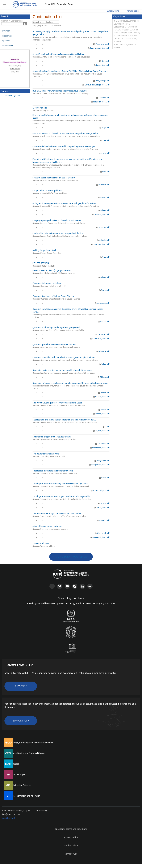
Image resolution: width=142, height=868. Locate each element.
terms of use (71, 854)
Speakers (6, 41)
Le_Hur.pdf (104, 503)
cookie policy (71, 845)
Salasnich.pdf (103, 98)
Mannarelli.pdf (102, 533)
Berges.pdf (104, 197)
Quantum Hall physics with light (47, 283)
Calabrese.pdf (103, 351)
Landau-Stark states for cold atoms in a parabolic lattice (58, 233)
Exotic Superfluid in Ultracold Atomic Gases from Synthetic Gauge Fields (65, 134)
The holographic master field (46, 454)
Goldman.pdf (103, 227)
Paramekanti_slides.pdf (99, 48)
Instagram (75, 586)
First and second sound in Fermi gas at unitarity (54, 178)
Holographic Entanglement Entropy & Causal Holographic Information (64, 203)
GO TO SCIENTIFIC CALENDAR (72, 557)
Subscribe (21, 686)
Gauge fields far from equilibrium (48, 191)
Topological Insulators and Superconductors (53, 471)
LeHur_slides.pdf (102, 507)
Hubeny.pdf (104, 210)
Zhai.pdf (105, 140)
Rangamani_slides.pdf (99, 465)
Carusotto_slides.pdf (100, 338)
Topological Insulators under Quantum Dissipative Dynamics (60, 484)
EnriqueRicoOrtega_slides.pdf (96, 85)
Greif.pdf (105, 172)
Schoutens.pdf (102, 444)
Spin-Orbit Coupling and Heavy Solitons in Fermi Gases (57, 403)
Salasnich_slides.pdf (100, 102)
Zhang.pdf (104, 153)
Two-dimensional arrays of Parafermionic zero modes (57, 513)
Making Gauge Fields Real (44, 250)
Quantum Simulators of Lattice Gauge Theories (54, 296)
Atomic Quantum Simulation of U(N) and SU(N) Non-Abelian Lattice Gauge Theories (70, 71)
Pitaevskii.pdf (103, 185)
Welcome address (41, 543)
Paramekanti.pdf (101, 44)
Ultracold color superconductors (47, 526)
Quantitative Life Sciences (19, 785)
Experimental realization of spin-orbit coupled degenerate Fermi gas (64, 146)
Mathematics (13, 764)
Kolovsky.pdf (103, 240)
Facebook (52, 586)
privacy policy (71, 837)
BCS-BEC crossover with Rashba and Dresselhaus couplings (60, 91)
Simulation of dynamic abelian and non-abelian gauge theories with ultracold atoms (70, 383)
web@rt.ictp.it (9, 818)
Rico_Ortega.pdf (101, 81)
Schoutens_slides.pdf (100, 448)
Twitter (60, 586)
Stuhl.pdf (105, 257)
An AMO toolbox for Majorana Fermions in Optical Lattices (59, 54)
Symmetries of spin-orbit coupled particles (52, 437)
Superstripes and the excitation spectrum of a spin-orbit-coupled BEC (64, 420)
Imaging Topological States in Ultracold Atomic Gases (57, 220)
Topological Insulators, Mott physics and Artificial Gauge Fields (61, 496)
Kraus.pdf (104, 61)
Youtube (67, 586)
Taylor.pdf (104, 290)
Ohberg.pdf (104, 377)
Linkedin (82, 586)
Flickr (90, 586)
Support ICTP (21, 721)
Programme (7, 36)
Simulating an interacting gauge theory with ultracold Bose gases (62, 370)
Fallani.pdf (104, 364)
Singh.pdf (105, 128)
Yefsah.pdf (104, 410)
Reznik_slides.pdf (101, 397)
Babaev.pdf (104, 277)
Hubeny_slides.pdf (101, 214)
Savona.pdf (104, 321)
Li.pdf (106, 427)
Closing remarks (40, 108)
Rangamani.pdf (102, 461)
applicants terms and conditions (71, 829)
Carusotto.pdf (103, 334)
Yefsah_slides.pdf (101, 414)
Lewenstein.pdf (102, 303)
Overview (6, 31)
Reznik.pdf (104, 393)
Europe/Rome (113, 11)
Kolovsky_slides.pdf (100, 244)
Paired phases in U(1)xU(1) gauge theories (52, 270)
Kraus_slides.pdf (102, 65)
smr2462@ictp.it (13, 96)
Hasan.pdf (104, 478)
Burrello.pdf (103, 520)
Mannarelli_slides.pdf (100, 537)
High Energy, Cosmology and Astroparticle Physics (30, 743)
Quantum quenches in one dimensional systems (55, 344)
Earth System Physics (17, 775)
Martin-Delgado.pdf (100, 490)
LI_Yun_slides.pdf (101, 431)
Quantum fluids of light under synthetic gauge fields (57, 327)
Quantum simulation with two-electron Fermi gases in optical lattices (64, 357)
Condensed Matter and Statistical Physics (26, 753)
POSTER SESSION (41, 263)
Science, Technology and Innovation (24, 796)
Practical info (8, 46)
